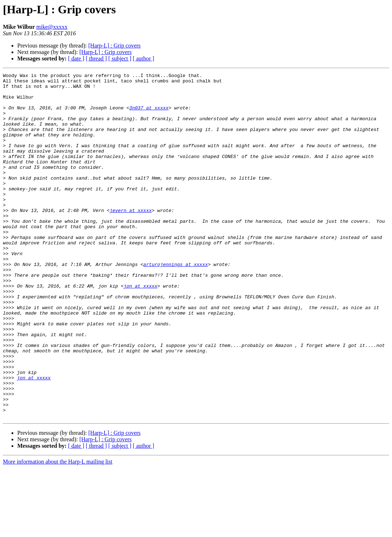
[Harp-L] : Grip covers (114, 46)
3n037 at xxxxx (149, 115)
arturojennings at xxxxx (175, 303)
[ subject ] (120, 58)
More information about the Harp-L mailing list (58, 531)
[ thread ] (96, 58)
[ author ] (144, 58)
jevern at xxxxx (130, 238)
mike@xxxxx (52, 27)
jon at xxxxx (140, 329)
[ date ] (76, 58)
